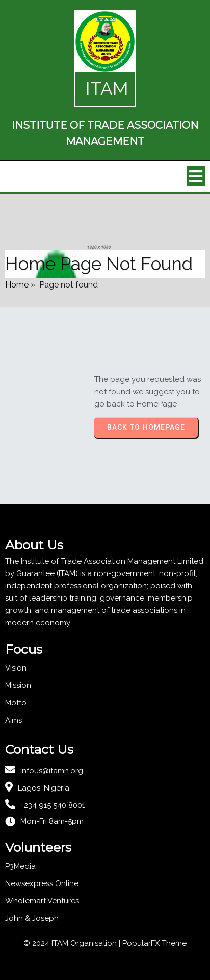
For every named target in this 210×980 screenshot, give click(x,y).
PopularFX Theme (154, 943)
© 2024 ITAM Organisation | (73, 943)
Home (17, 285)
